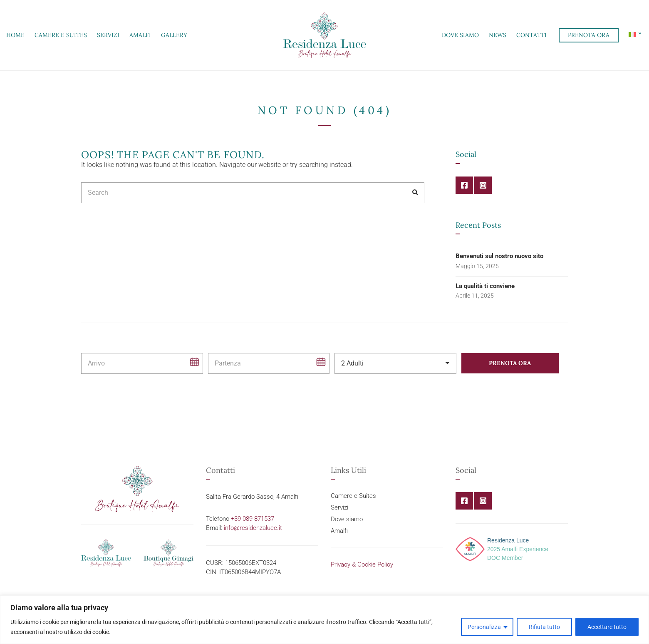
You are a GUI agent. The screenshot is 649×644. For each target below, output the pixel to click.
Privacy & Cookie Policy (362, 564)
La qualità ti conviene (485, 286)
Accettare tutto (607, 627)
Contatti (531, 35)
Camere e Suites (61, 35)
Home (15, 35)
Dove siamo (460, 35)
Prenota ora (589, 35)
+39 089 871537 (253, 519)
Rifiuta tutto (544, 627)
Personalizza (484, 627)
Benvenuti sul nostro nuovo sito (499, 256)
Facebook (464, 185)
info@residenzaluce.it (253, 528)
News (498, 35)
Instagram (483, 185)
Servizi (108, 35)
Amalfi (140, 35)
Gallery (174, 35)
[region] (324, 620)
